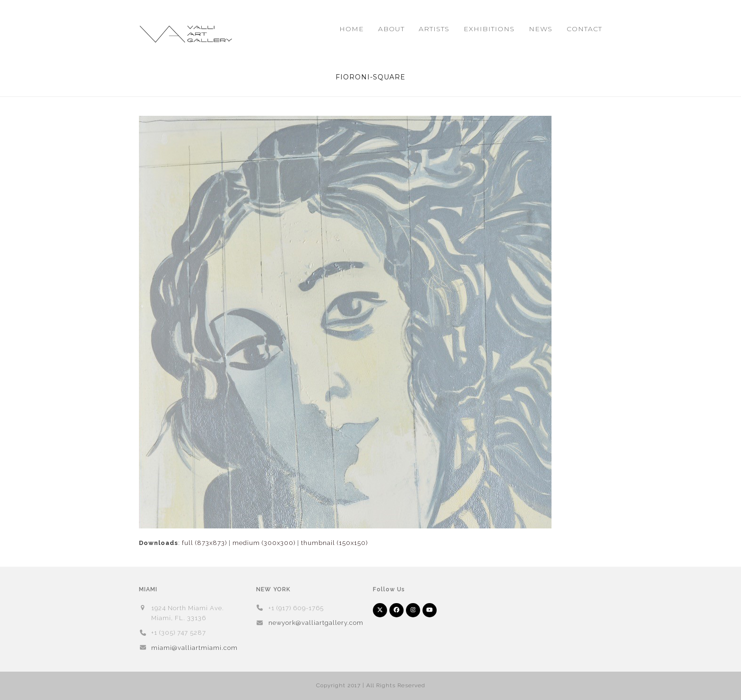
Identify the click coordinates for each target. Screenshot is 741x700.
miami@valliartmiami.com (194, 648)
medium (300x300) (264, 543)
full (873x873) (204, 543)
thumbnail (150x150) (334, 543)
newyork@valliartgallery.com (316, 623)
